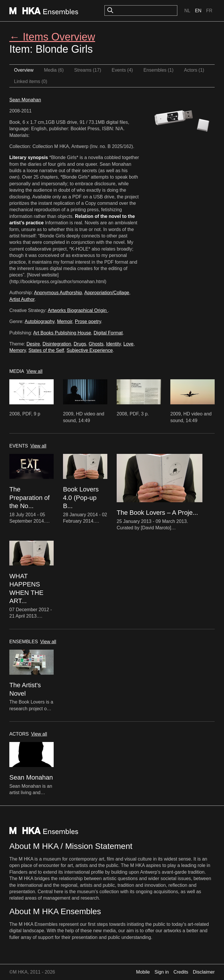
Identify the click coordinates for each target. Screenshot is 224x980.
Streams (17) (87, 70)
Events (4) (122, 70)
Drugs (80, 344)
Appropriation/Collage (107, 293)
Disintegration (57, 344)
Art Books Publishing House (62, 333)
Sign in (162, 972)
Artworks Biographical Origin (78, 310)
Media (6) (54, 70)
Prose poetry (88, 321)
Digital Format (108, 333)
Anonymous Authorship (58, 293)
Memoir (64, 321)
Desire (33, 344)
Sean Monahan (25, 100)
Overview (24, 70)
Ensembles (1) (159, 70)
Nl (187, 11)
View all (35, 371)
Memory (18, 350)
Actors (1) (194, 70)
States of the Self (46, 350)
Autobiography (39, 321)
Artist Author (22, 299)
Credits (181, 972)
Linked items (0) (31, 81)
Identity (113, 344)
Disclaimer (204, 972)
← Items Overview (52, 37)
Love (128, 344)
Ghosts (96, 344)
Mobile (143, 972)
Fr (209, 11)
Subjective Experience (90, 350)
